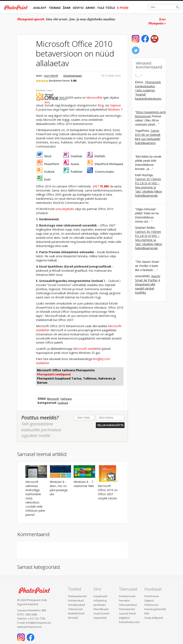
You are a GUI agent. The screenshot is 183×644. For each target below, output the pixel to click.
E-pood (123, 8)
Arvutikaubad (77, 605)
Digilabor (125, 618)
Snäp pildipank (154, 618)
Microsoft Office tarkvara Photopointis (66, 370)
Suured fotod (127, 613)
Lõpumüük (100, 618)
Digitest (149, 600)
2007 (101, 186)
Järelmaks (100, 605)
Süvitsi (78, 8)
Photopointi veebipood (54, 374)
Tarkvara (66, 399)
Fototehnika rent (129, 622)
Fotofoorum (152, 596)
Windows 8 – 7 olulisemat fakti (84, 484)
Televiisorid (75, 609)
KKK (147, 613)
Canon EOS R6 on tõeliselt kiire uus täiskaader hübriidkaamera (148, 137)
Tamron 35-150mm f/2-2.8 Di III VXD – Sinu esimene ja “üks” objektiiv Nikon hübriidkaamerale (149, 187)
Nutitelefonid (76, 613)
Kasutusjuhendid (155, 609)
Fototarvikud (76, 600)
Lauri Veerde (51, 76)
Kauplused (100, 596)
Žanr (67, 8)
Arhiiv (90, 8)
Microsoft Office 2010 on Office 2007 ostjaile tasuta (108, 492)
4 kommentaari (73, 76)
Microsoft (53, 399)
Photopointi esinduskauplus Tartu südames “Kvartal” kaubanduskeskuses (148, 90)
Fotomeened (127, 609)
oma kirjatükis (65, 209)
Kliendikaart (101, 609)
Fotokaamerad (77, 596)
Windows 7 (115, 109)
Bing (101, 105)
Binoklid (73, 618)
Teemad (55, 8)
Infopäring (100, 600)
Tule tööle (106, 8)
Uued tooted (101, 613)
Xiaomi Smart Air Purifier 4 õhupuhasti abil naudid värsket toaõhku (148, 284)
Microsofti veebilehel (87, 349)
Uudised (63, 403)
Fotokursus (151, 605)
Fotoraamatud (128, 605)
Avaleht (40, 8)
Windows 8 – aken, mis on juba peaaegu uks (59, 488)
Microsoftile (94, 98)
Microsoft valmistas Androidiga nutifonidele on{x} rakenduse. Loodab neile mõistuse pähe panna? (35, 498)
